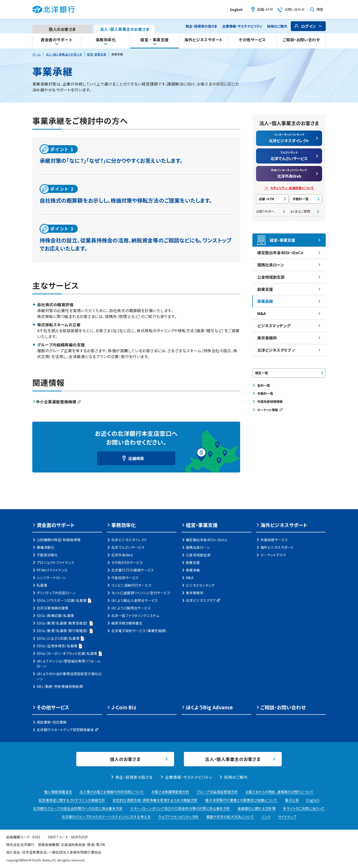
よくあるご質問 (300, 211)
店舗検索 (136, 458)
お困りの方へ (265, 211)
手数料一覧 (301, 199)
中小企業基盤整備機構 (58, 402)
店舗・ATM (266, 199)
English (236, 10)
